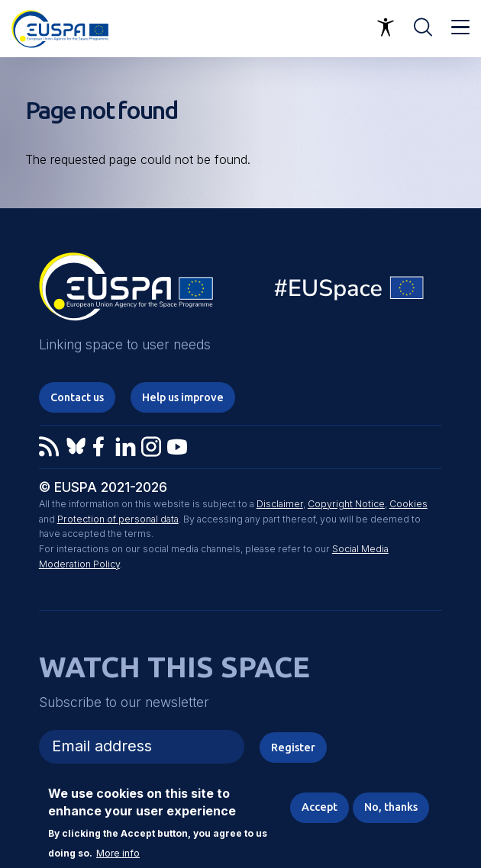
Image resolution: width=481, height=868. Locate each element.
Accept (320, 807)
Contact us (77, 397)
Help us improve (183, 397)
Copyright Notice (346, 504)
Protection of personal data (118, 519)
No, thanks (391, 807)
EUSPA (126, 292)
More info (118, 854)
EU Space (350, 292)
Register (293, 747)
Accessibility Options (386, 27)
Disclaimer (280, 504)
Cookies (408, 504)
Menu (460, 27)
